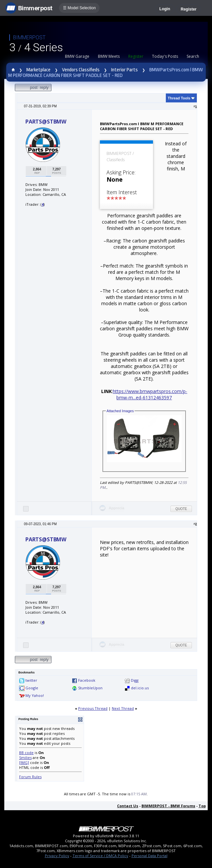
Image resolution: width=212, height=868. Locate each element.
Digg (135, 680)
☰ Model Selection (79, 8)
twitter (31, 680)
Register (189, 9)
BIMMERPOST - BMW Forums (168, 806)
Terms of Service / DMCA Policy (100, 856)
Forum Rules (30, 777)
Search (193, 56)
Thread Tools (179, 98)
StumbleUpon (90, 688)
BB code (26, 753)
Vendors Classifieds (81, 70)
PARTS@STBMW (46, 122)
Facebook (87, 680)
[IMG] (24, 762)
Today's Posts (165, 56)
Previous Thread (93, 708)
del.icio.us (140, 688)
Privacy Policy (57, 856)
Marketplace (38, 70)
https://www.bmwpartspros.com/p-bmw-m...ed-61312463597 (150, 394)
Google (32, 688)
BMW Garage (77, 56)
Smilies (25, 758)
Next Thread (123, 708)
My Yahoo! (35, 695)
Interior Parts (124, 70)
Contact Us (128, 806)
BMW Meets (109, 56)
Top (202, 806)
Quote (181, 509)
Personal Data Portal (150, 856)
